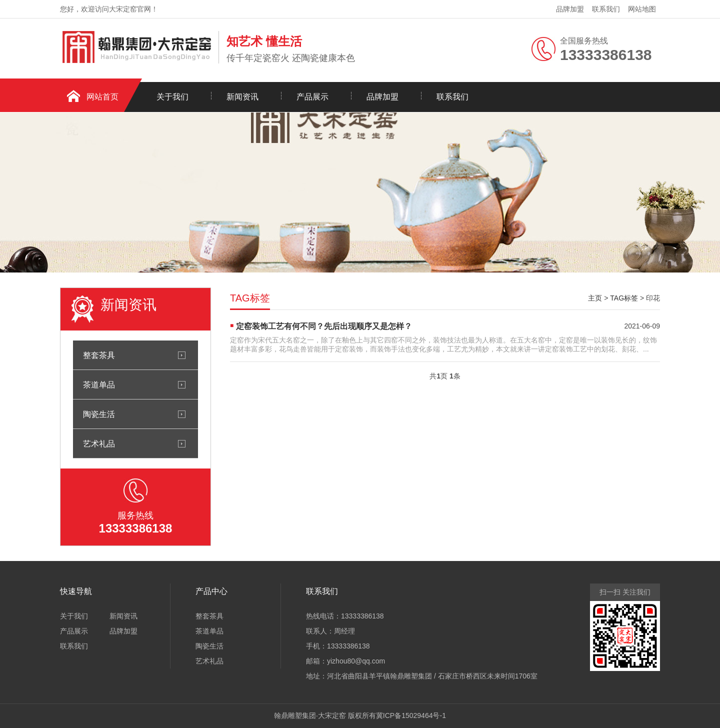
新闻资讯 (242, 97)
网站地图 (642, 9)
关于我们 (172, 97)
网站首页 (102, 97)
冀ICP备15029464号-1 (411, 715)
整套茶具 (99, 355)
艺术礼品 (99, 443)
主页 (595, 298)
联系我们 (606, 9)
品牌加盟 (570, 9)
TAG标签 (624, 298)
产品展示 (312, 97)
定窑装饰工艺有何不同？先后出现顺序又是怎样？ (324, 326)
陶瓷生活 (99, 414)
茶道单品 (99, 384)
